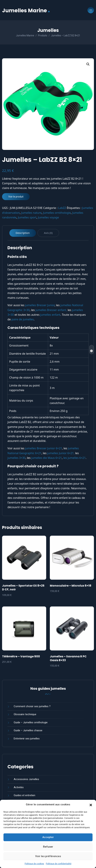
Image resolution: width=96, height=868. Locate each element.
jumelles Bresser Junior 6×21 (43, 448)
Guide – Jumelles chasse (28, 730)
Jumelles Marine (26, 10)
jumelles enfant (50, 315)
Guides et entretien (24, 795)
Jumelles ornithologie (57, 213)
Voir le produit (16, 197)
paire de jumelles (23, 319)
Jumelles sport (27, 217)
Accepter (48, 837)
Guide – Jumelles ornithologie (31, 722)
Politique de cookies (34, 864)
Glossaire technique (25, 714)
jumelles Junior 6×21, (61, 453)
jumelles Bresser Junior (40, 305)
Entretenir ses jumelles (27, 739)
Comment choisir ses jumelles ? (32, 706)
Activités (19, 787)
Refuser (48, 847)
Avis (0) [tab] (48, 233)
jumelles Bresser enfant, (51, 310)
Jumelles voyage (48, 217)
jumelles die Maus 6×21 (47, 458)
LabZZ (62, 208)
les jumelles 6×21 (75, 458)
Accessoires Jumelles (26, 779)
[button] (91, 805)
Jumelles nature (31, 213)
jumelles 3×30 (16, 458)
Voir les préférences (48, 856)
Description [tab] (23, 233)
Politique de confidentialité (59, 864)
